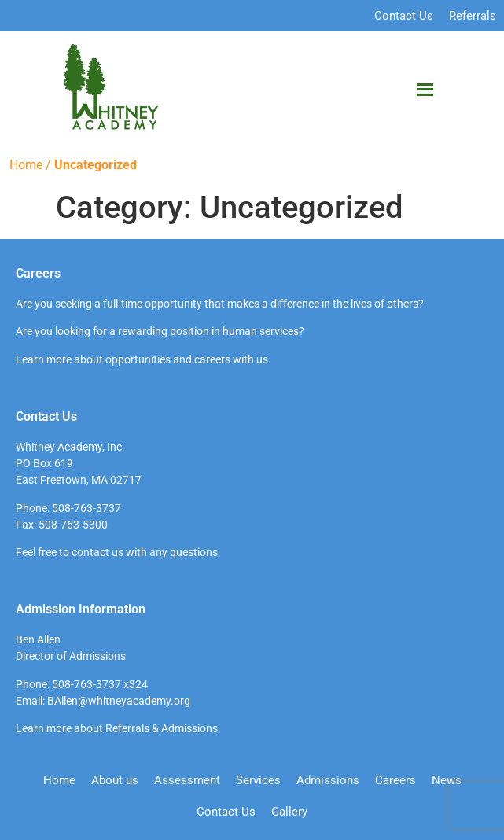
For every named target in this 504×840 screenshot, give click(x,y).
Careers (395, 780)
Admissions (328, 780)
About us (115, 780)
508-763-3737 (86, 508)
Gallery (289, 812)
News (447, 780)
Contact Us (404, 16)
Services (258, 780)
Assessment (187, 780)
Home (26, 165)
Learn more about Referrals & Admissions (117, 728)
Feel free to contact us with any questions (117, 552)
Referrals (473, 16)
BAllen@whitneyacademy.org (119, 701)
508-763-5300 (73, 525)
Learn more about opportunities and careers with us (142, 359)
